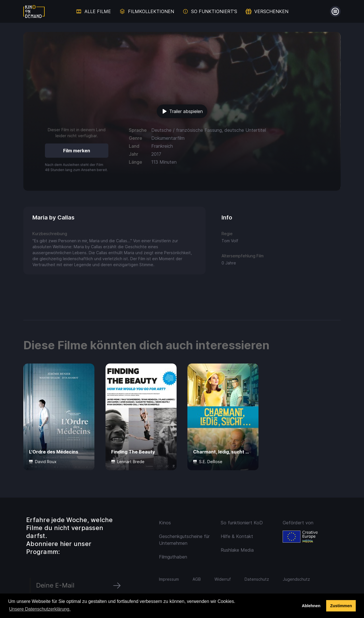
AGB (197, 579)
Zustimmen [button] (341, 606)
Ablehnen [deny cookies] (311, 606)
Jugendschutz (296, 579)
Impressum (169, 579)
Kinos (165, 523)
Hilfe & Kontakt (237, 536)
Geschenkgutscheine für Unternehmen (184, 540)
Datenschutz (257, 579)
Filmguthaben (173, 557)
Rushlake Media (237, 550)
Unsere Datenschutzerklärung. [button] (40, 609)
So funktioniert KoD (242, 523)
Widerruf (223, 579)
